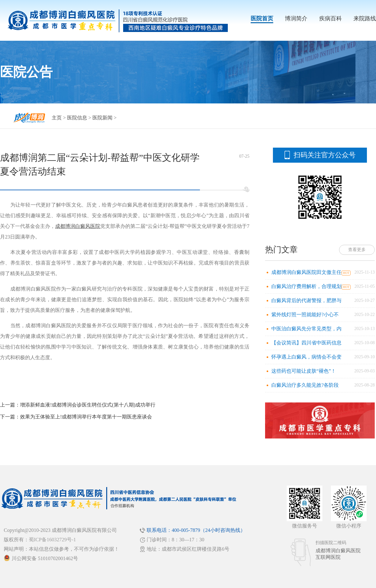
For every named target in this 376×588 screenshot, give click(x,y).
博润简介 (296, 18)
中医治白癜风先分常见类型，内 (306, 329)
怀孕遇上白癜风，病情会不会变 (306, 357)
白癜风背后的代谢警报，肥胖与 (306, 300)
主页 (57, 118)
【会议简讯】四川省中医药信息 (306, 343)
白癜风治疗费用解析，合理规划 (306, 286)
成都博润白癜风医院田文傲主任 (306, 272)
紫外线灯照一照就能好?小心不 (305, 315)
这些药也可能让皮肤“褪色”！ (304, 371)
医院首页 (262, 18)
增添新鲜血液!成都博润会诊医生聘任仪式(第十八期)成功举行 (88, 405)
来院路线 (365, 18)
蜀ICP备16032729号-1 (52, 540)
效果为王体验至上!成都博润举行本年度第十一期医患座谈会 (86, 417)
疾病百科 (331, 18)
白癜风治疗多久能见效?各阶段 (305, 385)
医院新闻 (102, 118)
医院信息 (77, 118)
